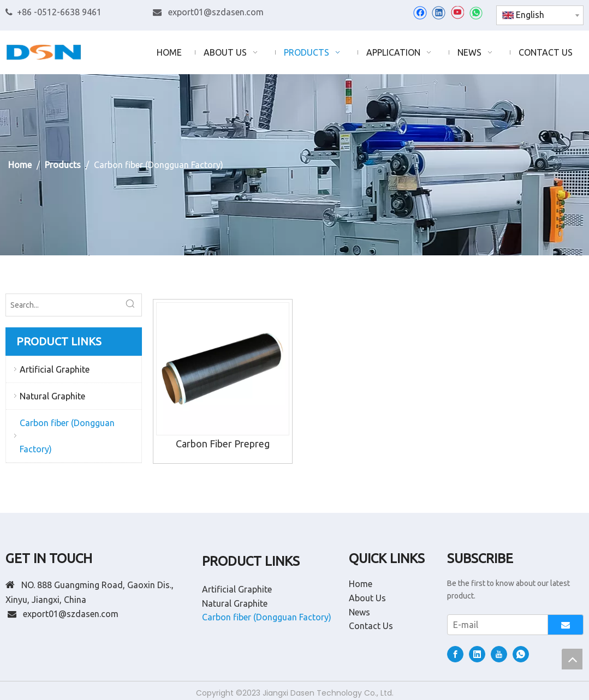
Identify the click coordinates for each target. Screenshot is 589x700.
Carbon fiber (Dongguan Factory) (67, 436)
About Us (367, 598)
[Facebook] (420, 13)
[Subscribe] (566, 625)
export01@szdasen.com (216, 12)
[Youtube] (457, 13)
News (359, 612)
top (572, 659)
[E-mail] (495, 625)
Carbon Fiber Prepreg (223, 444)
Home (361, 584)
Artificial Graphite (55, 369)
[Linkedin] (439, 13)
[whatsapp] (476, 13)
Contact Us (371, 626)
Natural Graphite (52, 396)
